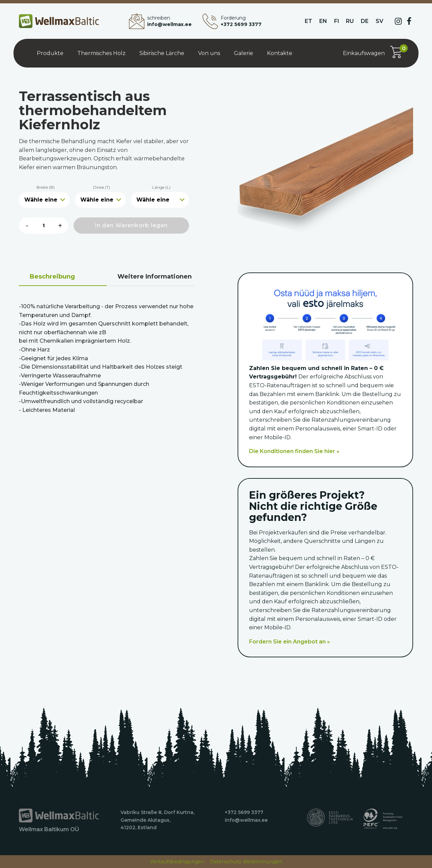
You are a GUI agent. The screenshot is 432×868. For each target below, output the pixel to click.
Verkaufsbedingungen (177, 862)
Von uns (209, 53)
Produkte (50, 53)
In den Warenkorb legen (131, 225)
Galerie (244, 53)
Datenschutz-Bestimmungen (246, 862)
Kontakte (280, 53)
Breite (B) (46, 187)
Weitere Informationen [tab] (155, 277)
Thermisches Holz (101, 53)
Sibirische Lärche (162, 53)
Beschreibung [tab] (52, 277)
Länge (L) (161, 187)
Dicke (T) (102, 187)
